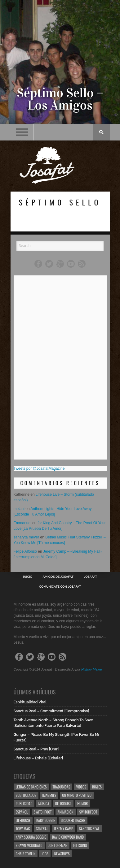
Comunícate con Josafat (60, 587)
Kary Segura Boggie (31, 837)
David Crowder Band (68, 837)
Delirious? (63, 803)
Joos (45, 854)
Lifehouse (23, 820)
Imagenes (49, 795)
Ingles (97, 787)
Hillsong (80, 845)
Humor (82, 803)
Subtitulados (26, 795)
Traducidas (62, 787)
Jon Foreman (58, 845)
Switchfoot (43, 812)
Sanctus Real (89, 829)
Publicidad (24, 803)
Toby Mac (23, 829)
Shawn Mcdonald (29, 845)
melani (19, 509)
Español (22, 812)
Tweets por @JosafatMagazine (39, 469)
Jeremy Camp (64, 829)
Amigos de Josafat (58, 577)
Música (44, 803)
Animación (66, 812)
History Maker (92, 669)
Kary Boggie (46, 820)
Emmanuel (22, 523)
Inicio (28, 577)
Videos (81, 787)
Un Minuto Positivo (77, 795)
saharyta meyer (27, 537)
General (42, 829)
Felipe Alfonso (25, 551)
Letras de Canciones (31, 787)
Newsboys (62, 854)
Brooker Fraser (73, 820)
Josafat (90, 577)
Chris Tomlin (26, 854)
